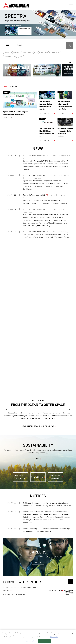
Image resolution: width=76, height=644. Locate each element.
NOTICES (38, 542)
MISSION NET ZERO (10, 56)
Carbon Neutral (55, 53)
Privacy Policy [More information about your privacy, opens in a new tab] (54, 637)
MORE (37, 505)
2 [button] (72, 62)
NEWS (38, 149)
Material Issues (37, 523)
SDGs (21, 56)
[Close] (73, 633)
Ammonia (16, 53)
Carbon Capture (27, 53)
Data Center (44, 53)
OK (45, 641)
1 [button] (70, 62)
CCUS (36, 53)
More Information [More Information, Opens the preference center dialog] (30, 641)
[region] (38, 637)
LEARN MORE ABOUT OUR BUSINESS (38, 472)
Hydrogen (7, 53)
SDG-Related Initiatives (55, 523)
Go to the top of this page (70, 628)
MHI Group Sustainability (19, 523)
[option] (17, 70)
